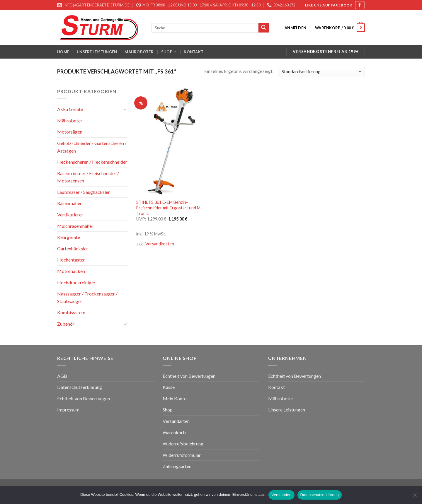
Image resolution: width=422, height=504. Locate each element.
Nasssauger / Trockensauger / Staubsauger (87, 297)
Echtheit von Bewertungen (84, 398)
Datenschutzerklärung (80, 387)
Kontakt (194, 52)
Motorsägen (70, 132)
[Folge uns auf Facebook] (360, 5)
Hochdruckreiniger (76, 282)
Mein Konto (175, 398)
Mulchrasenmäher (75, 226)
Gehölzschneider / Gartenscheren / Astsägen (92, 147)
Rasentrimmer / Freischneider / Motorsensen (88, 177)
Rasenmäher (69, 203)
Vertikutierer (70, 215)
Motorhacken (71, 271)
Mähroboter (139, 52)
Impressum (68, 410)
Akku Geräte (70, 109)
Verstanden (281, 495)
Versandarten (176, 421)
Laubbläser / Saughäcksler (84, 192)
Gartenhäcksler (73, 248)
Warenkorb (174, 432)
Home (63, 52)
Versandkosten (160, 244)
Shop (169, 52)
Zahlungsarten (177, 466)
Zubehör (66, 324)
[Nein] (415, 497)
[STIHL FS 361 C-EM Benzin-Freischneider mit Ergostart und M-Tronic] (172, 142)
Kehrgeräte (69, 237)
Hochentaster (71, 260)
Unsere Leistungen (97, 52)
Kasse (169, 387)
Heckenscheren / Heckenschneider (92, 162)
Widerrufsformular (182, 455)
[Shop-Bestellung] (321, 72)
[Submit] (263, 28)
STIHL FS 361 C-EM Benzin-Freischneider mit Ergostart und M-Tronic (169, 208)
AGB (62, 376)
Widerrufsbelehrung (183, 444)
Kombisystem (71, 312)
